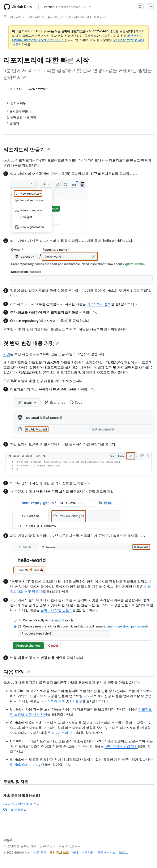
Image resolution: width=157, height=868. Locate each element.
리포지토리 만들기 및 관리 (46, 17)
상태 (75, 852)
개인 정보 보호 (59, 852)
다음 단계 (17, 672)
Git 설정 (76, 701)
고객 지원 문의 (15, 810)
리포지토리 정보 (99, 304)
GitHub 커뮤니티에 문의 (21, 804)
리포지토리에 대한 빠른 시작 (87, 17)
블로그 (123, 852)
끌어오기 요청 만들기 (56, 610)
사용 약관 (40, 852)
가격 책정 (88, 852)
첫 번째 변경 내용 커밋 (31, 343)
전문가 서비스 (106, 852)
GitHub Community (25, 765)
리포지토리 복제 (53, 701)
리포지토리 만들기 (27, 149)
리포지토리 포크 (64, 733)
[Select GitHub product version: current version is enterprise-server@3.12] (67, 7)
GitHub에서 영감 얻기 (121, 746)
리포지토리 (17, 17)
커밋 (7, 354)
